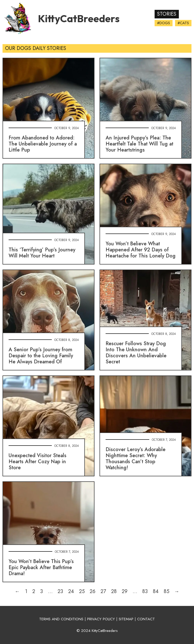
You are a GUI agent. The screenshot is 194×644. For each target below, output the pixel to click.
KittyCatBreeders (79, 18)
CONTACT (146, 619)
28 (114, 591)
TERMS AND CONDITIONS (61, 619)
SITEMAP (126, 619)
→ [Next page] (177, 591)
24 (71, 591)
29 (125, 591)
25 (82, 591)
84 (156, 591)
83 (145, 591)
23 (60, 591)
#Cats (183, 23)
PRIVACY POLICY (101, 619)
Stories (167, 14)
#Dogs (164, 23)
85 (166, 591)
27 (103, 591)
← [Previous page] (17, 591)
